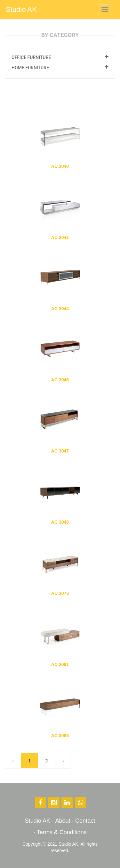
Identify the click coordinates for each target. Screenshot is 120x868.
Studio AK (21, 9)
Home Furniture (30, 68)
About (63, 821)
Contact (85, 821)
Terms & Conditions (62, 832)
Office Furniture (31, 57)
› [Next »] (63, 761)
